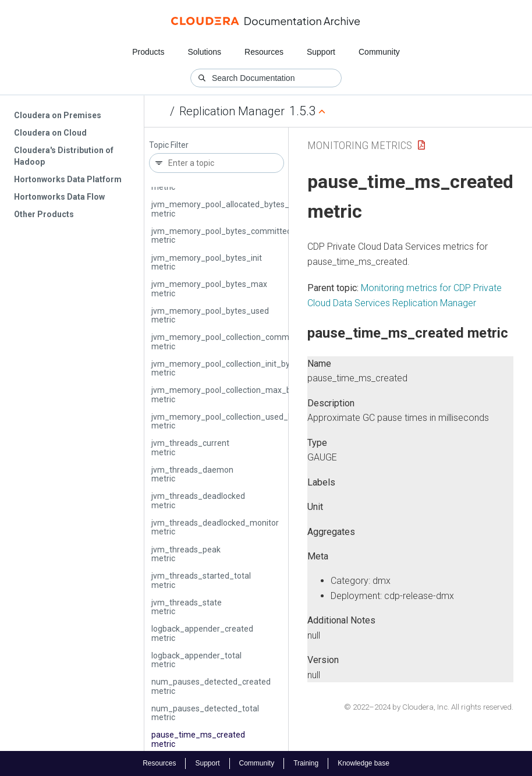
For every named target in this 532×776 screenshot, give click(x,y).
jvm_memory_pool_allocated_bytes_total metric (229, 209)
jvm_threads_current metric (190, 447)
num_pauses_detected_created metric (211, 686)
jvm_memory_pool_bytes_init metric (207, 262)
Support (321, 52)
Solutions (204, 52)
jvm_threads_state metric (187, 607)
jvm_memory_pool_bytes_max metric (209, 288)
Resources (264, 52)
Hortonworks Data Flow (59, 197)
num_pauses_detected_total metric (205, 713)
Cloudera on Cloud (50, 133)
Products (148, 52)
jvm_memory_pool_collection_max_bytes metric (229, 394)
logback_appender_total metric (196, 660)
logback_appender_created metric (202, 633)
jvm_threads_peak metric (186, 554)
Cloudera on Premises (58, 115)
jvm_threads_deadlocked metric (198, 500)
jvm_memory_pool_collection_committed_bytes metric (241, 341)
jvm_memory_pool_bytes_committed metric (221, 235)
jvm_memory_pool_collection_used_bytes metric (230, 421)
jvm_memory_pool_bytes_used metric (210, 315)
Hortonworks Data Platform (68, 179)
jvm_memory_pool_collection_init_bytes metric (226, 368)
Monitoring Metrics (360, 145)
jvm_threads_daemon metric (192, 474)
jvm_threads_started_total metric (201, 580)
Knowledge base (363, 763)
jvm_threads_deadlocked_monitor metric (215, 527)
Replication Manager (232, 111)
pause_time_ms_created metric (198, 739)
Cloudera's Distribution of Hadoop (64, 156)
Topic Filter (169, 145)
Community (379, 52)
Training (306, 763)
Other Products (44, 214)
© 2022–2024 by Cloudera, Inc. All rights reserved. (429, 707)
